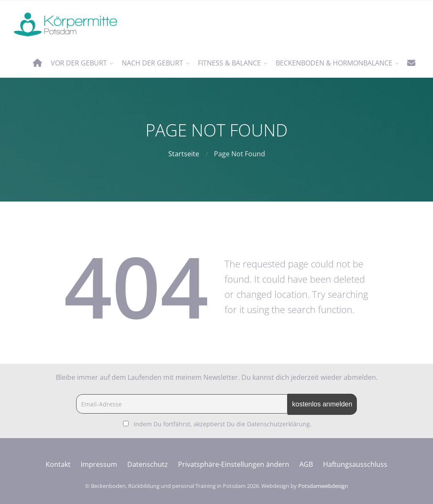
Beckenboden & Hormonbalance (334, 63)
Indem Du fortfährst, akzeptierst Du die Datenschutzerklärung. (223, 424)
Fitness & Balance (229, 63)
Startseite (184, 154)
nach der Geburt (152, 63)
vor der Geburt (79, 63)
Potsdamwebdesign (323, 486)
